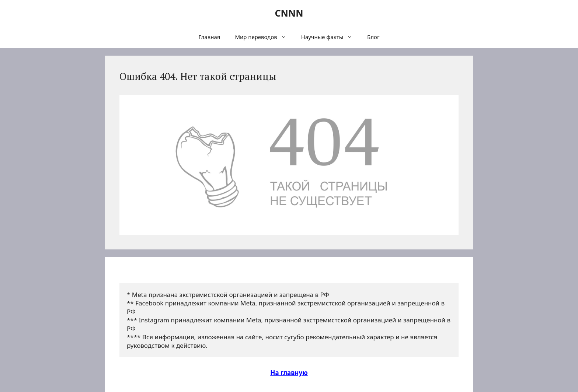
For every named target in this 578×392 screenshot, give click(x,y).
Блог (373, 37)
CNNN (289, 13)
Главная (209, 37)
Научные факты (330, 37)
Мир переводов (264, 37)
